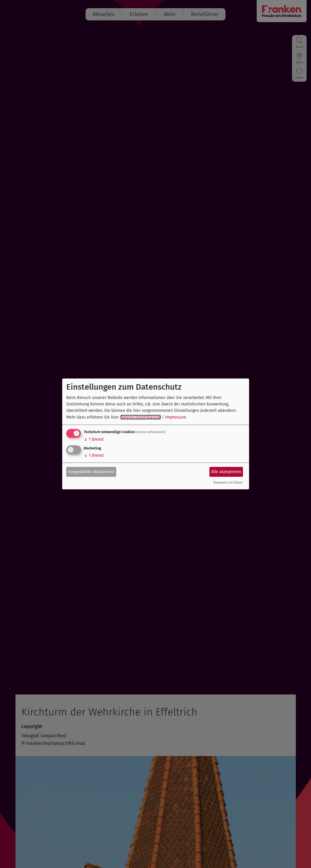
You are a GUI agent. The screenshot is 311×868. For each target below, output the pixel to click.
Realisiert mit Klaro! (228, 483)
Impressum (176, 417)
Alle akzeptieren (226, 471)
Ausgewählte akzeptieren (91, 471)
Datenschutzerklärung (141, 417)
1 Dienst (94, 439)
